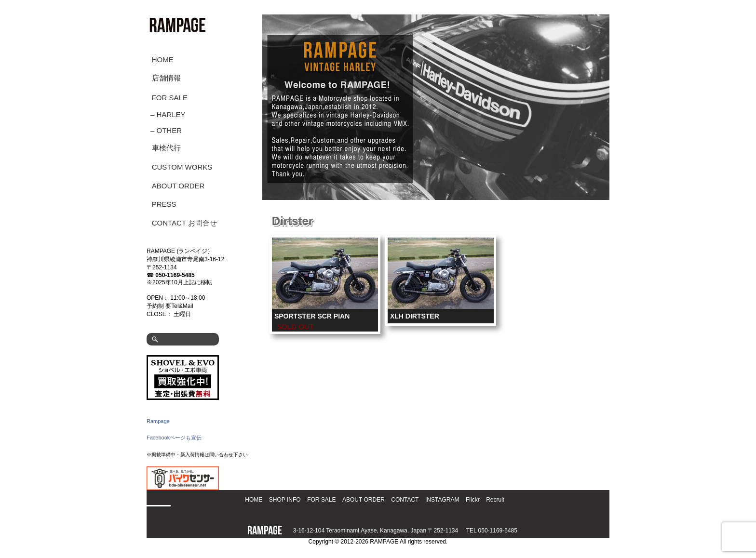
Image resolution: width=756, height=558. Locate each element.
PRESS (164, 204)
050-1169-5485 (175, 275)
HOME (163, 60)
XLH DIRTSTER (415, 316)
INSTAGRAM (442, 500)
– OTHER (166, 130)
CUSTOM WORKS (182, 167)
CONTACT (405, 500)
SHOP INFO (285, 500)
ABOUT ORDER (178, 186)
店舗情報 (166, 78)
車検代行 (166, 148)
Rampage (158, 421)
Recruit (495, 500)
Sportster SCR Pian (312, 316)
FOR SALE (170, 98)
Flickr (473, 500)
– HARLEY (168, 114)
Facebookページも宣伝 (174, 438)
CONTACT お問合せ (184, 223)
